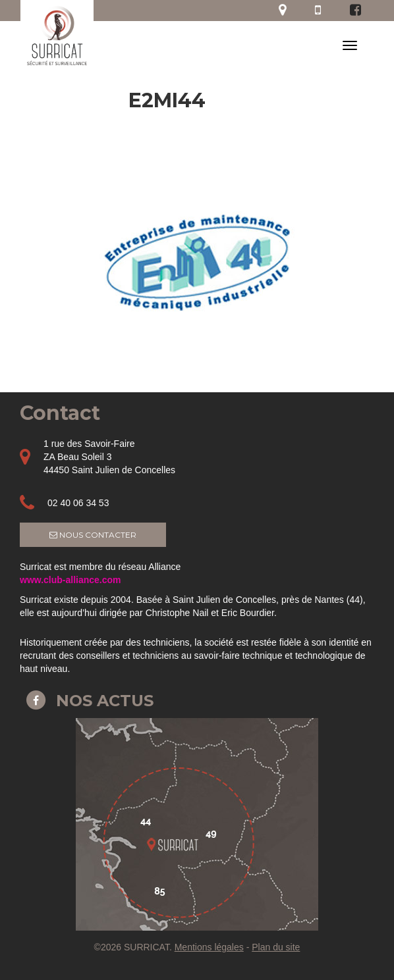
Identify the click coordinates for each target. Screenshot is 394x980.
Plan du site (276, 947)
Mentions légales (209, 947)
